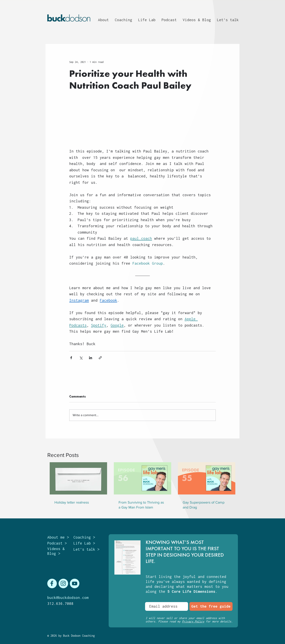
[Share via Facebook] (71, 358)
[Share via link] (100, 358)
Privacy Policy (193, 621)
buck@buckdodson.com (68, 598)
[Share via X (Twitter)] (81, 358)
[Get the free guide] (211, 606)
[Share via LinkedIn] (91, 358)
